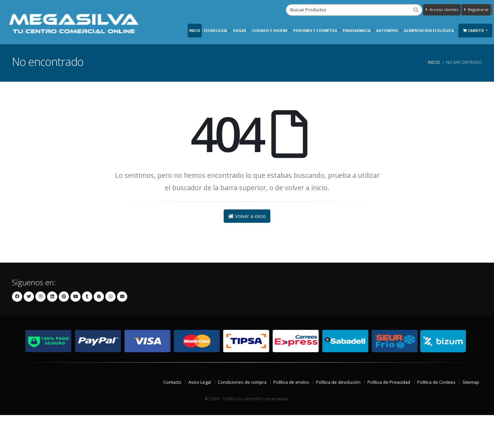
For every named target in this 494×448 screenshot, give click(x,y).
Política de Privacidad (389, 382)
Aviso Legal (200, 382)
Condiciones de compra (242, 382)
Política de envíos (291, 382)
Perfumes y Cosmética (315, 31)
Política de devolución (338, 382)
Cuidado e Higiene (270, 31)
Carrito (474, 31)
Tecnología (215, 31)
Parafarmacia (357, 31)
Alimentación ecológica (429, 31)
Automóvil (387, 31)
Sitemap (471, 382)
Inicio (195, 31)
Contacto (172, 382)
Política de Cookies (436, 382)
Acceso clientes (442, 9)
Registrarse (476, 9)
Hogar (240, 31)
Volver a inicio (247, 216)
